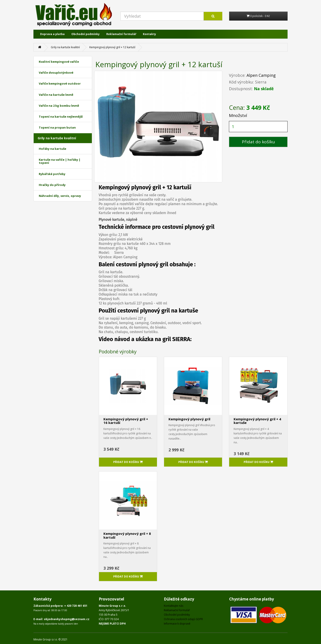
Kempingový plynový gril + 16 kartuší (126, 421)
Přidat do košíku (258, 142)
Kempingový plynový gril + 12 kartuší (112, 47)
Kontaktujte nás (174, 606)
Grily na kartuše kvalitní (65, 47)
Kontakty (149, 34)
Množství (238, 115)
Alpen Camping (261, 75)
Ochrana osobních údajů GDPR (183, 619)
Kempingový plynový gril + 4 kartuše (257, 421)
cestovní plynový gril (142, 265)
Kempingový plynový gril (189, 419)
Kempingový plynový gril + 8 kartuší (127, 535)
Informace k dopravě (177, 624)
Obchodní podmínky (85, 34)
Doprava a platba (52, 34)
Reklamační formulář (121, 34)
